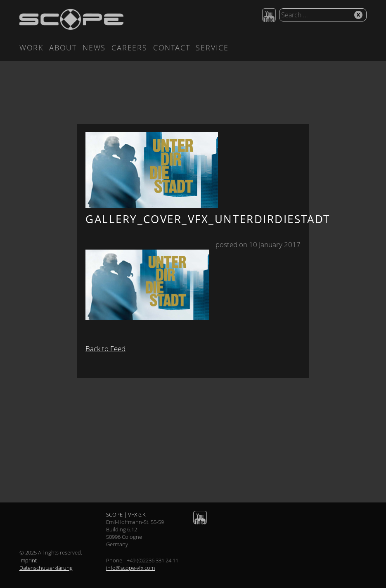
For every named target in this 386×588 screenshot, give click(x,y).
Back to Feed (105, 349)
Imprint (28, 560)
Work (31, 48)
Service (212, 48)
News (94, 48)
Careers (129, 48)
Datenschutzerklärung (46, 568)
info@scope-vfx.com (130, 568)
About (63, 48)
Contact (172, 48)
